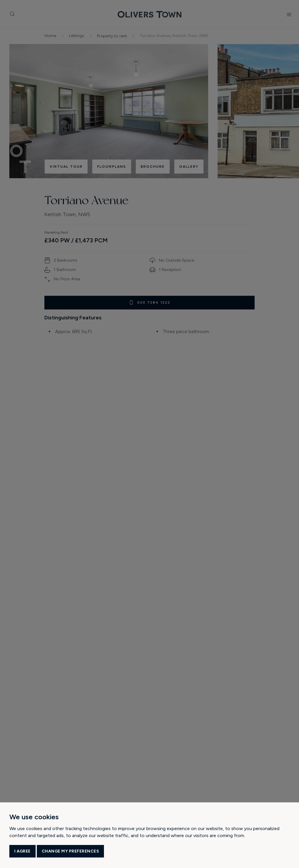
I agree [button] (22, 851)
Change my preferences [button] (71, 851)
